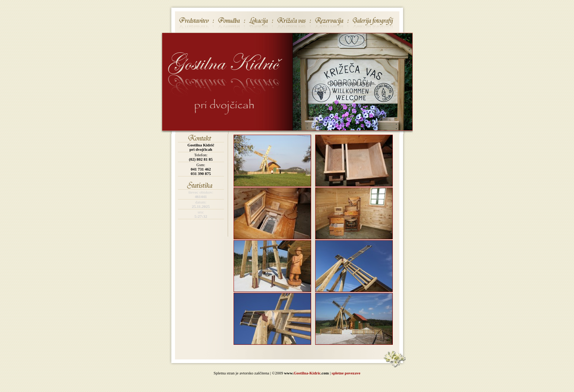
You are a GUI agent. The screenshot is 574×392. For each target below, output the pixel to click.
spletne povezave (346, 373)
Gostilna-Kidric (307, 373)
